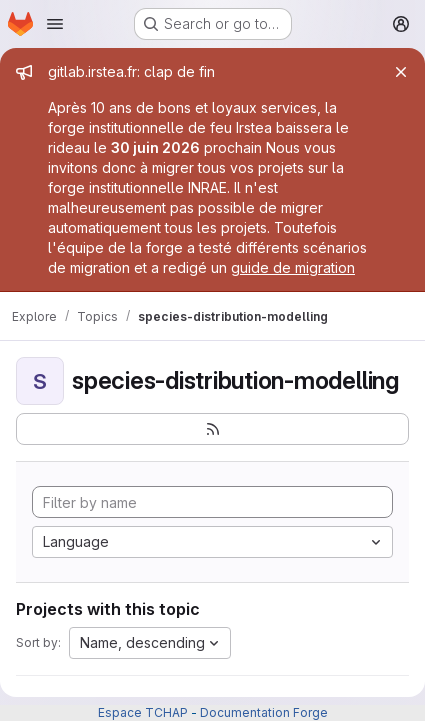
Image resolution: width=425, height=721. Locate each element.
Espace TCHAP (143, 712)
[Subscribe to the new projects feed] (212, 429)
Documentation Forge (264, 712)
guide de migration (293, 267)
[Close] (401, 72)
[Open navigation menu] (55, 24)
